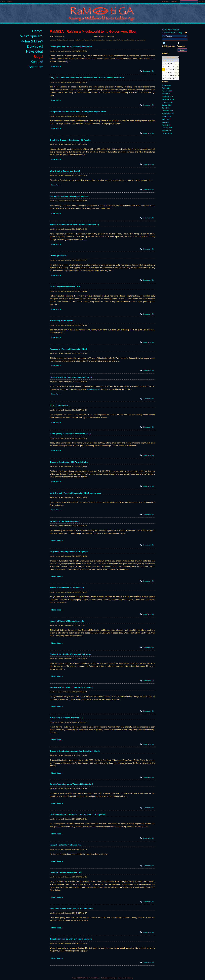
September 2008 (168, 114)
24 (178, 73)
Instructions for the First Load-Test (66, 845)
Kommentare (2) (148, 681)
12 (166, 70)
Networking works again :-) (62, 321)
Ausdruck (181, 46)
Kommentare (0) (148, 71)
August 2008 (166, 116)
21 (171, 73)
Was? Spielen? (32, 36)
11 (164, 70)
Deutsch (4, 1)
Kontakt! (37, 62)
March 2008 (166, 125)
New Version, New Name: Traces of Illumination (71, 908)
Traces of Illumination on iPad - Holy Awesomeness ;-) (74, 225)
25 (164, 75)
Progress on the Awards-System (64, 521)
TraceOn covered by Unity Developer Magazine (71, 939)
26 (166, 75)
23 (176, 73)
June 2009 (166, 108)
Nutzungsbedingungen (109, 978)
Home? (38, 31)
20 (168, 73)
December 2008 (168, 111)
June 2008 (166, 119)
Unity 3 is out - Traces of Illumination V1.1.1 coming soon (76, 493)
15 (173, 70)
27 (164, 64)
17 (178, 70)
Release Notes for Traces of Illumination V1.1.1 (71, 377)
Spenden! (36, 67)
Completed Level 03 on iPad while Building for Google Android (78, 112)
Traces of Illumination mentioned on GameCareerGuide (75, 751)
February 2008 (167, 128)
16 (176, 70)
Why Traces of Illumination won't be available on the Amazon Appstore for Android (87, 78)
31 (178, 75)
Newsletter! (35, 51)
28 (166, 64)
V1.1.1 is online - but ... (60, 406)
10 (178, 67)
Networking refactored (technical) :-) (66, 718)
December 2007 (168, 133)
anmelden (174, 1)
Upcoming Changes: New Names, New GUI (69, 196)
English (10, 1)
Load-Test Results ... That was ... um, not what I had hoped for (78, 814)
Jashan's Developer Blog (173, 33)
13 (168, 70)
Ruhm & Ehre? (32, 41)
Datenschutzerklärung (125, 978)
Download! (35, 46)
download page (93, 389)
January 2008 (167, 131)
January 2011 (167, 94)
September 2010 (168, 99)
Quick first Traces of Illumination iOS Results (70, 140)
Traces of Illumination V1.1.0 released (67, 588)
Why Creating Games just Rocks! (65, 171)
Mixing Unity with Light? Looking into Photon (70, 654)
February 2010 (167, 102)
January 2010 (167, 105)
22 (173, 73)
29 (168, 64)
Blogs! (38, 57)
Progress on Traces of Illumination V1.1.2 (69, 349)
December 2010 (168, 97)
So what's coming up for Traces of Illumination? (72, 784)
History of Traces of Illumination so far (67, 621)
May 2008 (165, 122)
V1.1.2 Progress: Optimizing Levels (66, 287)
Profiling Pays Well (59, 256)
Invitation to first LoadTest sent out (66, 872)
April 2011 (166, 88)
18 (164, 73)
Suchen (202, 1)
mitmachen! (165, 1)
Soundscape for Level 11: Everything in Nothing (72, 687)
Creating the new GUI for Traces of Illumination (71, 47)
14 (171, 70)
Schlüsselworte (169, 46)
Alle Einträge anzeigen (171, 30)
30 (171, 64)
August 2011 (166, 85)
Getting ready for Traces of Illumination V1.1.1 (71, 434)
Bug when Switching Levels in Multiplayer (69, 552)
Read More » (56, 66)
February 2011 (167, 91)
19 (166, 73)
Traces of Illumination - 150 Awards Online (69, 462)
